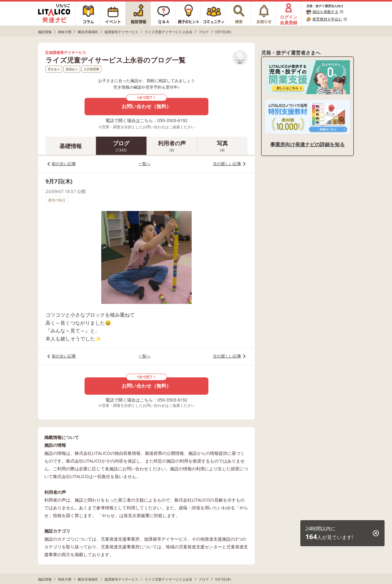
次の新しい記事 (227, 164)
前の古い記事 (64, 164)
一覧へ (144, 164)
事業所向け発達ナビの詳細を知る (307, 144)
